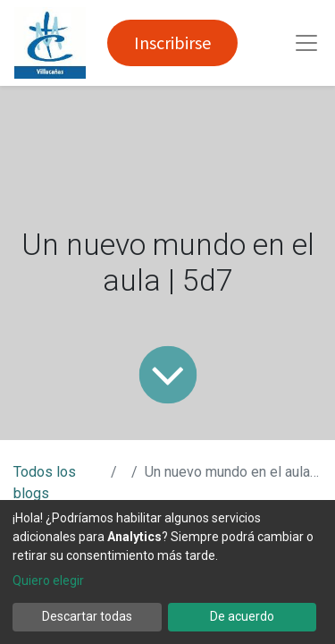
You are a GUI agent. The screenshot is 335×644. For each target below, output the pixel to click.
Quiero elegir (48, 580)
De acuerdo (242, 616)
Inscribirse (172, 42)
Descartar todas (87, 616)
